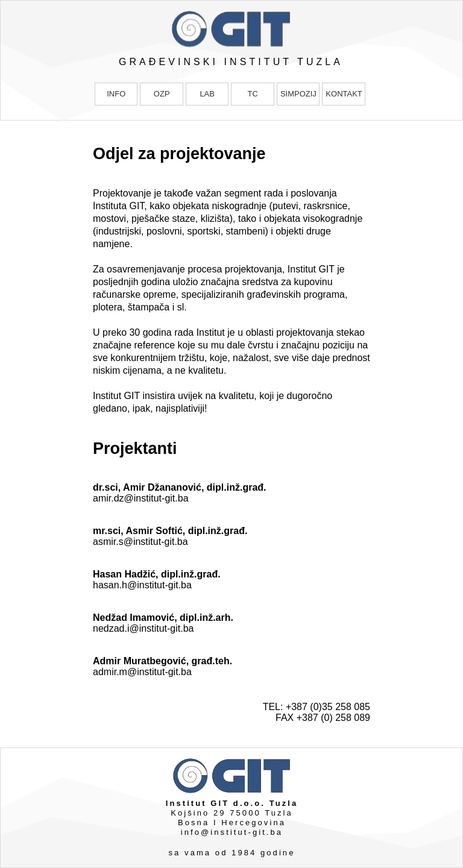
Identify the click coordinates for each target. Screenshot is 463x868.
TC (252, 94)
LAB (207, 94)
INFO (116, 94)
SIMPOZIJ (298, 94)
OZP (162, 94)
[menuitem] (117, 94)
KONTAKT (344, 94)
